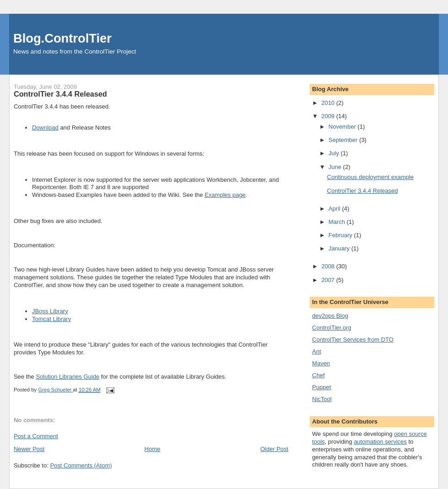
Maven (321, 363)
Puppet (321, 387)
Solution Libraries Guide (67, 377)
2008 (329, 266)
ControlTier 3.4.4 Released (60, 94)
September (344, 140)
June (336, 167)
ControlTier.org (332, 328)
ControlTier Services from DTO (353, 340)
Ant (317, 351)
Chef (318, 375)
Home (153, 449)
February (341, 235)
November (343, 127)
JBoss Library (50, 311)
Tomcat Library (51, 319)
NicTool (322, 399)
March (338, 222)
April (335, 209)
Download (45, 128)
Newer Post (29, 449)
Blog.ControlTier (62, 38)
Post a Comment (36, 436)
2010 (329, 103)
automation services (380, 442)
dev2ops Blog (330, 316)
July (335, 153)
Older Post (274, 449)
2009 (329, 116)
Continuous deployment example (370, 177)
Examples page (225, 195)
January (340, 248)
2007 (329, 280)
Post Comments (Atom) (81, 465)
